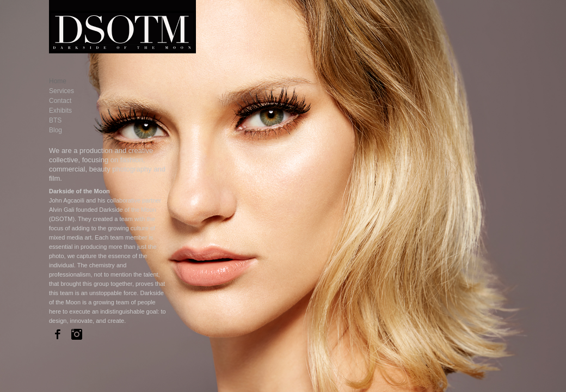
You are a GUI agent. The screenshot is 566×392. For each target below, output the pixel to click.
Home (58, 81)
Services (61, 91)
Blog (56, 130)
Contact (60, 101)
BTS (55, 120)
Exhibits (60, 111)
